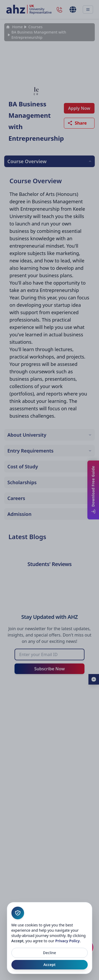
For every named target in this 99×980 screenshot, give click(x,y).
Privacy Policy (67, 941)
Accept (49, 965)
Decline (50, 953)
